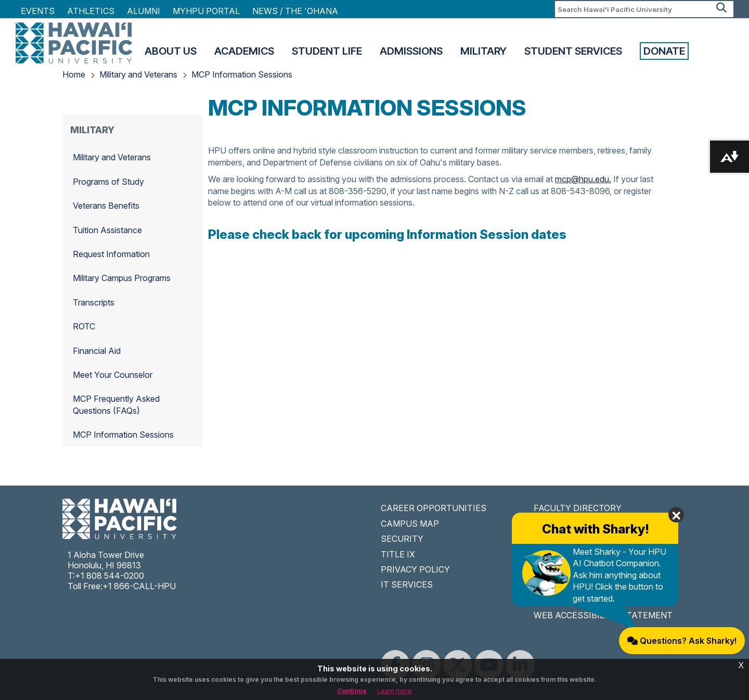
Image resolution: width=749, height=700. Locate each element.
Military (483, 51)
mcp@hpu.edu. (583, 179)
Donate (664, 51)
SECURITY (402, 539)
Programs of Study (108, 182)
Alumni (144, 11)
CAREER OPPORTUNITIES (434, 508)
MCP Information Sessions (242, 74)
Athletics (91, 11)
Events (38, 11)
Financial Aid (97, 351)
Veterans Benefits (106, 206)
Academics (244, 51)
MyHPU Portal (206, 11)
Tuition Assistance (107, 230)
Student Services (573, 51)
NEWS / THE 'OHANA (295, 11)
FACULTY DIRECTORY (578, 508)
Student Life (327, 51)
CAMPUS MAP (410, 524)
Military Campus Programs (122, 278)
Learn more (395, 691)
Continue (352, 691)
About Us (171, 51)
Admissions (411, 51)
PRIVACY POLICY (415, 569)
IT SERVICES (407, 584)
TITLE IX (398, 554)
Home (74, 74)
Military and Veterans (138, 74)
